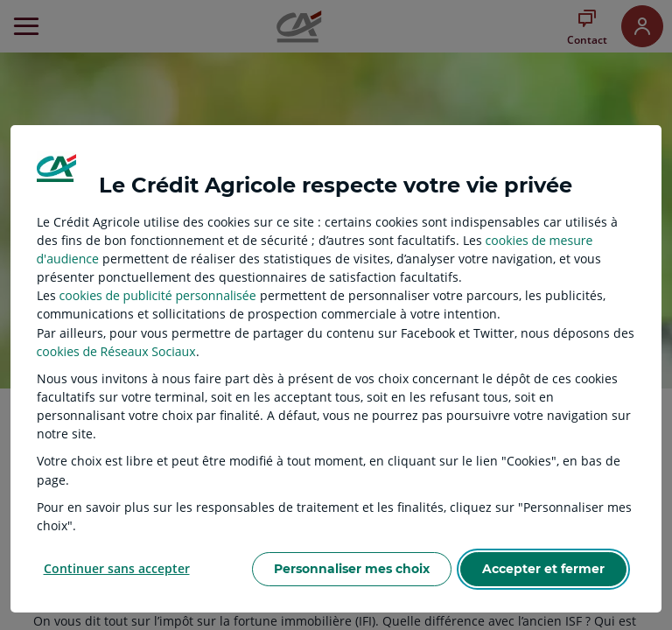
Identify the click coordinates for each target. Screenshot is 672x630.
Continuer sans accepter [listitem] (117, 568)
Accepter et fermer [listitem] (543, 569)
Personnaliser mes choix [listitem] (352, 569)
